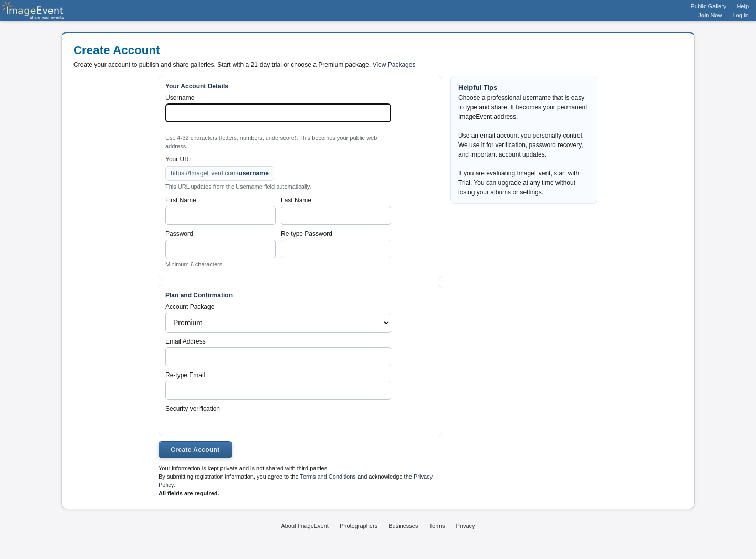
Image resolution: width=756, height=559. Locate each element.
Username (180, 98)
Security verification (193, 409)
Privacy (466, 526)
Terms (437, 526)
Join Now (710, 15)
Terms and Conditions (328, 477)
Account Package (190, 307)
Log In (741, 15)
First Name (181, 200)
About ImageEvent (305, 526)
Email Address (186, 341)
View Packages (394, 65)
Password (179, 234)
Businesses (403, 526)
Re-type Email (185, 375)
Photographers (359, 526)
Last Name (296, 200)
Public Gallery (709, 6)
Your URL (179, 159)
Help (743, 6)
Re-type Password (307, 234)
